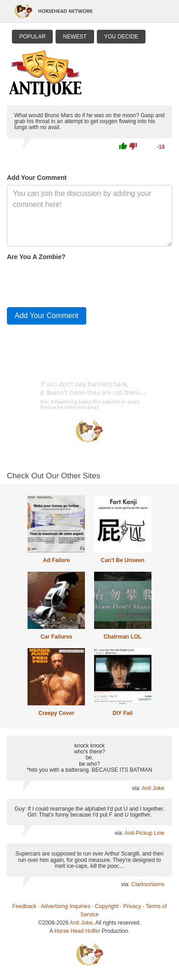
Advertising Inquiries (66, 906)
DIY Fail (123, 713)
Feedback (25, 906)
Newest (75, 37)
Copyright (107, 906)
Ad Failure (56, 560)
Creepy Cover (56, 713)
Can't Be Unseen (123, 560)
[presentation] (77, 282)
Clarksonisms (148, 884)
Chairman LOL (123, 637)
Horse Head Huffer (77, 931)
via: (137, 788)
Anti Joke (153, 788)
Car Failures (56, 637)
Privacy (132, 906)
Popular (32, 37)
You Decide (121, 37)
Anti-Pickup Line (144, 833)
